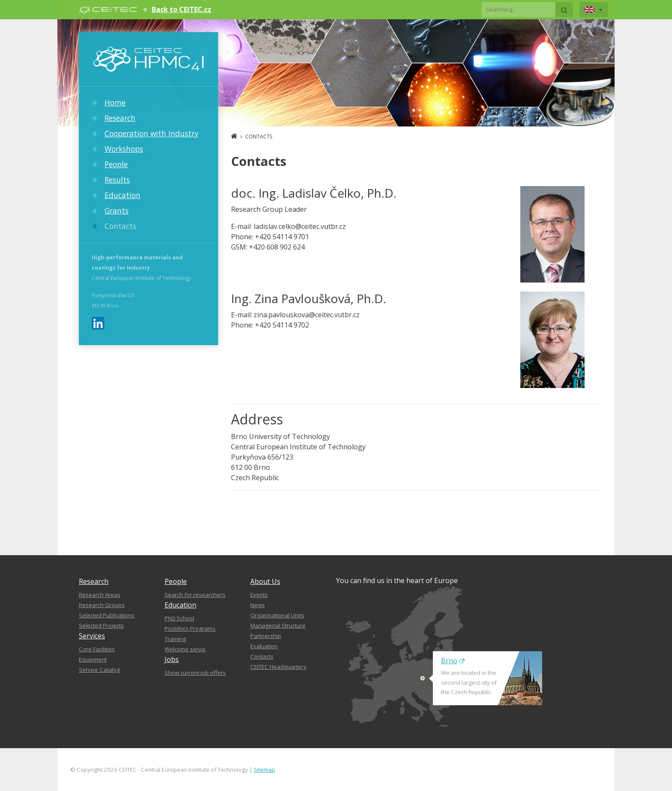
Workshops (124, 149)
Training (175, 639)
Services (92, 636)
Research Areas (100, 595)
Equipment (93, 659)
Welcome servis (185, 649)
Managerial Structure (278, 626)
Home (115, 102)
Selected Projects (101, 626)
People (116, 164)
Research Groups (102, 605)
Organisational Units (277, 615)
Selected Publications (107, 615)
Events (259, 595)
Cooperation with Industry (151, 133)
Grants (117, 211)
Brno (453, 661)
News (258, 605)
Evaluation (264, 646)
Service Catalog (99, 670)
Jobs (172, 659)
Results (117, 180)
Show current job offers (195, 673)
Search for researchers (195, 595)
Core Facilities (97, 649)
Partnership (266, 636)
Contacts (120, 226)
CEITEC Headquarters (278, 667)
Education (123, 195)
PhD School (179, 618)
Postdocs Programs (190, 629)
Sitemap (264, 770)
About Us (265, 581)
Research (120, 118)
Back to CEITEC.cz (181, 9)
